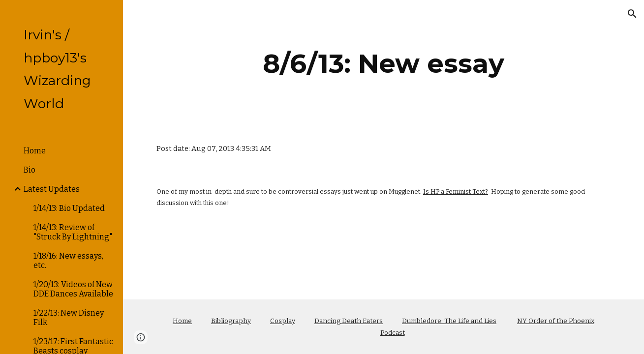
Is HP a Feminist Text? (456, 192)
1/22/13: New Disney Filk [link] (69, 318)
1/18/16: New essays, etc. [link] (68, 261)
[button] (632, 14)
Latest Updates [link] (52, 189)
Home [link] (35, 151)
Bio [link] (30, 170)
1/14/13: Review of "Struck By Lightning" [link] (73, 232)
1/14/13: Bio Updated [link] (69, 208)
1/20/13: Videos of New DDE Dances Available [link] (73, 289)
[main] (384, 64)
